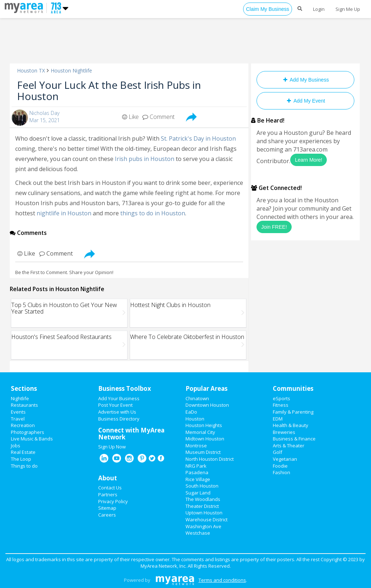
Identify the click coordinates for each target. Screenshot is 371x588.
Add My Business (305, 80)
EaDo (191, 412)
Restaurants (24, 405)
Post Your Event (115, 405)
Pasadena (197, 472)
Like (130, 117)
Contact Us (110, 488)
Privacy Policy (113, 501)
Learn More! (309, 160)
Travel (18, 419)
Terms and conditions (222, 580)
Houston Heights (204, 425)
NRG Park (196, 466)
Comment (159, 117)
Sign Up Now (112, 447)
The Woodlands (203, 499)
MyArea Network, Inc (163, 566)
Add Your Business (119, 398)
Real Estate (23, 452)
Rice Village (198, 479)
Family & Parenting (293, 412)
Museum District (203, 452)
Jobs (16, 446)
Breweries (284, 432)
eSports (282, 398)
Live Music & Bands (32, 439)
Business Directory (119, 419)
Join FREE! (274, 227)
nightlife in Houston (64, 213)
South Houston (202, 486)
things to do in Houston (153, 213)
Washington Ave (203, 526)
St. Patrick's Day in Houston (198, 138)
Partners (108, 494)
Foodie (280, 466)
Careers (107, 515)
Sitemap (107, 508)
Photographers (28, 432)
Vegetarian (285, 459)
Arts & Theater (289, 446)
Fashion (282, 472)
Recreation (23, 425)
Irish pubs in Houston (145, 159)
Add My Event (305, 101)
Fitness (281, 405)
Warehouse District (207, 519)
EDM (278, 419)
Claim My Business (268, 9)
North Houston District (210, 459)
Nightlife (20, 398)
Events (18, 412)
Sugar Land (198, 493)
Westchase (198, 533)
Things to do (24, 466)
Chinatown (197, 398)
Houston (195, 419)
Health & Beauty (291, 425)
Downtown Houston (207, 405)
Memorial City (200, 432)
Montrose (196, 446)
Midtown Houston (205, 439)
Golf (278, 452)
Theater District (202, 506)
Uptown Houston (204, 513)
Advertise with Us (117, 412)
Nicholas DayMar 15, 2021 (45, 117)
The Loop (21, 459)
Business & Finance (294, 439)
